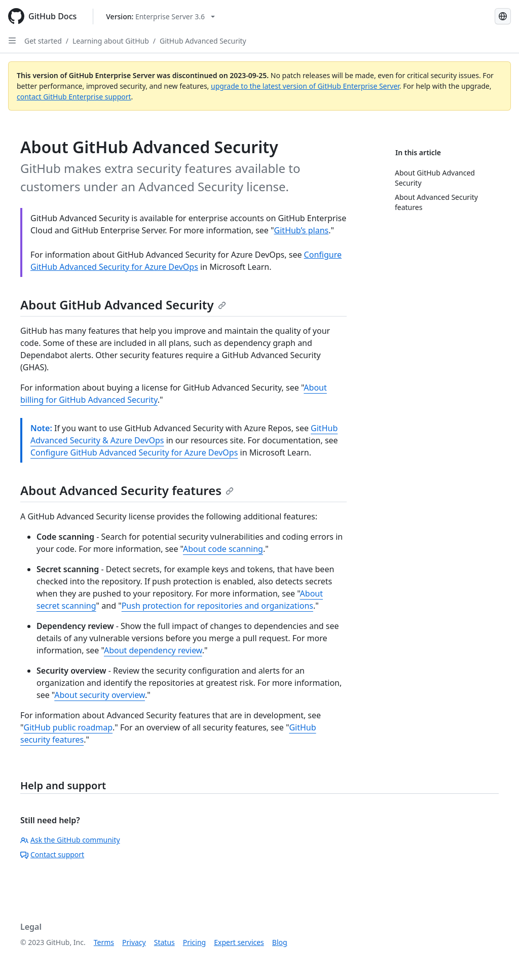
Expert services (239, 942)
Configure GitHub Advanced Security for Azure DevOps (134, 452)
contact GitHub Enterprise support (74, 97)
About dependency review (153, 650)
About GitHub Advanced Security (123, 305)
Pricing (194, 942)
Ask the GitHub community (70, 840)
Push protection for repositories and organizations (217, 606)
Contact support (52, 854)
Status (164, 942)
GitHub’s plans (302, 230)
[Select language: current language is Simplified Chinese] (503, 16)
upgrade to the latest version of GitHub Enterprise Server (305, 86)
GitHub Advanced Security (203, 41)
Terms (104, 942)
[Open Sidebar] (12, 41)
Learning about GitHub (111, 41)
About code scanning (223, 549)
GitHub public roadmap (68, 727)
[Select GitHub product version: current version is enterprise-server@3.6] (160, 16)
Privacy (134, 942)
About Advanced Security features (127, 490)
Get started (43, 41)
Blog (280, 942)
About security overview (100, 695)
